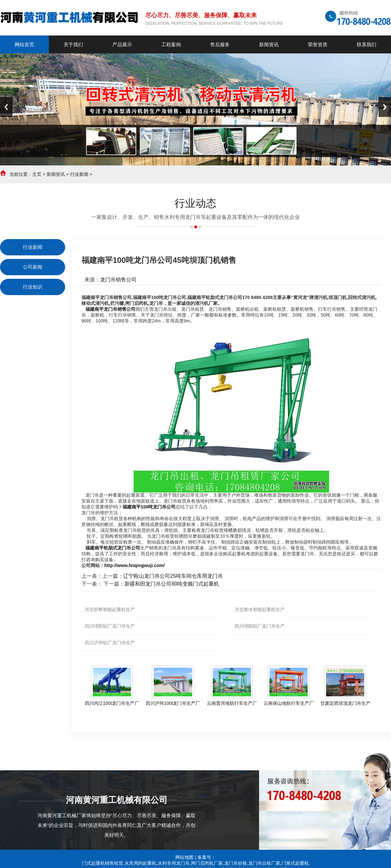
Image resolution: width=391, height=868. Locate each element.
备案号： (207, 857)
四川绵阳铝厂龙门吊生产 (110, 626)
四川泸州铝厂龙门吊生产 (110, 643)
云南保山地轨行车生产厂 (289, 703)
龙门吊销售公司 (118, 280)
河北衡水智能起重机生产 (260, 609)
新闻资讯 (56, 174)
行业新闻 (79, 174)
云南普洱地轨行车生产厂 (232, 703)
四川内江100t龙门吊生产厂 (112, 703)
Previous (6, 107)
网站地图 (184, 857)
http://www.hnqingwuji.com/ (134, 565)
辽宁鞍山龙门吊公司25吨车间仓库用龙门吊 (173, 576)
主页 (37, 174)
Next (385, 107)
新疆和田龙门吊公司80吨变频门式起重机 (172, 584)
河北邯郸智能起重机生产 (110, 609)
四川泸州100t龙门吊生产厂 (173, 703)
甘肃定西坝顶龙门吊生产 (345, 703)
